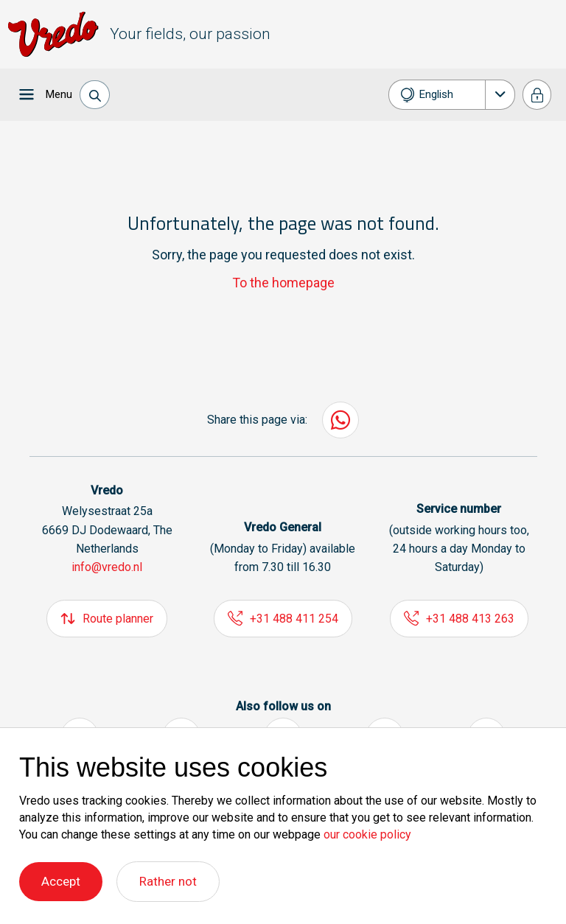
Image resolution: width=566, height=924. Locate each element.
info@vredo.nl (107, 567)
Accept (61, 881)
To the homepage (283, 283)
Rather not (168, 881)
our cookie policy (367, 834)
